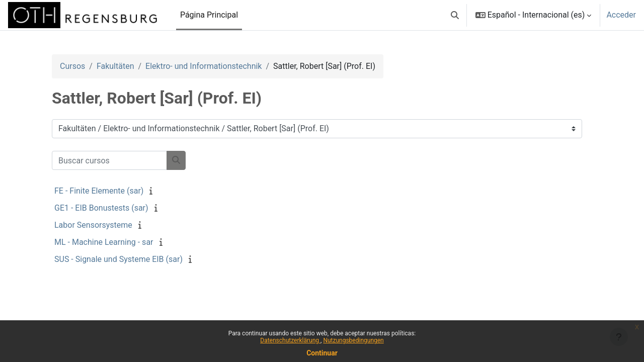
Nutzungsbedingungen (353, 340)
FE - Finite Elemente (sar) (99, 191)
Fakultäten (115, 66)
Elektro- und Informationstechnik (204, 66)
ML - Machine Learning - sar (104, 242)
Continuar (322, 353)
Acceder (621, 15)
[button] (455, 15)
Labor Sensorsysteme (93, 225)
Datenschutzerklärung (290, 340)
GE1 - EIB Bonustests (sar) (101, 208)
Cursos (72, 66)
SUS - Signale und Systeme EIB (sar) (118, 259)
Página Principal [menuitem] (209, 15)
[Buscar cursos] (109, 160)
